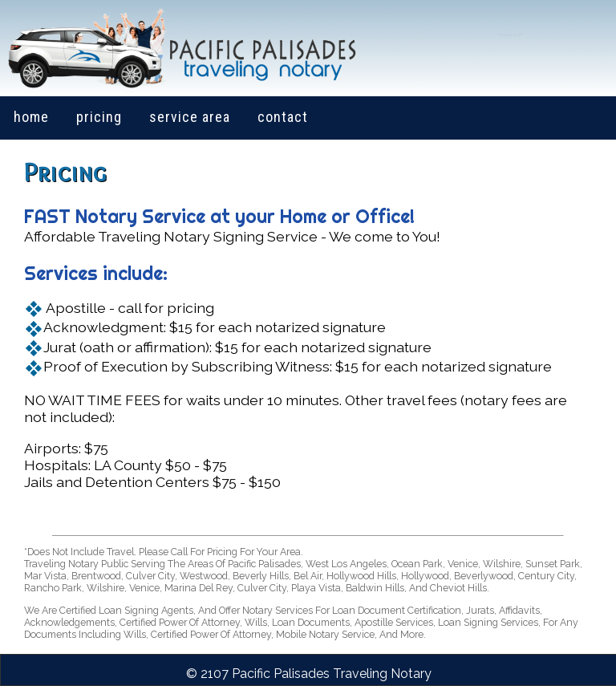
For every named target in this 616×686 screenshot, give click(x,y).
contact (283, 117)
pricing (99, 117)
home (31, 117)
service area (190, 117)
